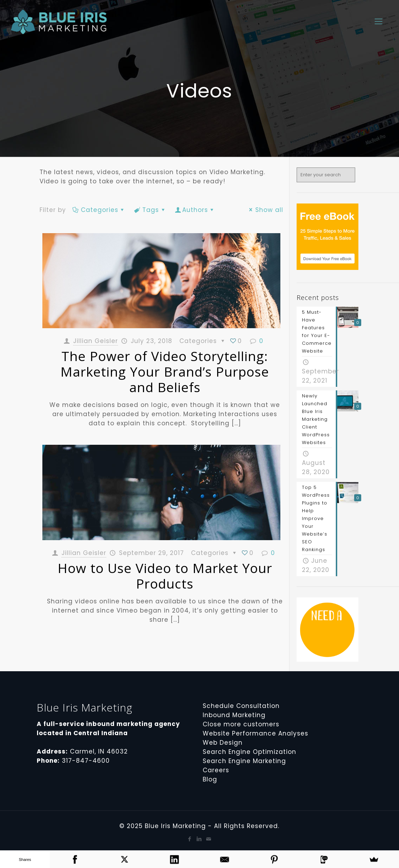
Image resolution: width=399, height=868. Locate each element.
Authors (195, 210)
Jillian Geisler (96, 341)
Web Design (223, 743)
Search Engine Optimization (249, 752)
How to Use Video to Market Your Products (165, 576)
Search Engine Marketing (244, 761)
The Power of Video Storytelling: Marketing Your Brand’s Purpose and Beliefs (165, 371)
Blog (210, 779)
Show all (265, 210)
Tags (150, 210)
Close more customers (241, 724)
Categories (99, 210)
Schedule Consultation (241, 706)
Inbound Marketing (234, 715)
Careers (216, 770)
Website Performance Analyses (255, 733)
